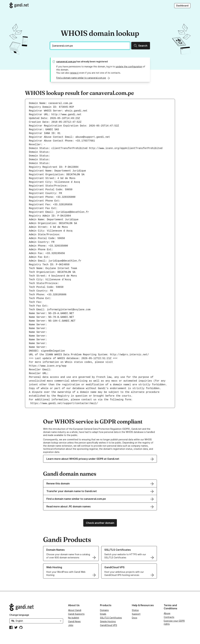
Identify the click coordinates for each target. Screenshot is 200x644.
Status (135, 610)
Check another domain (100, 523)
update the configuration (129, 67)
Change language (19, 615)
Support (136, 614)
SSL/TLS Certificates (111, 618)
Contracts (169, 617)
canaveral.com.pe (66, 62)
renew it (74, 73)
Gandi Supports (76, 614)
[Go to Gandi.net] (19, 5)
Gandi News (74, 621)
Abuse (167, 613)
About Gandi (75, 610)
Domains (104, 610)
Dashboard (182, 6)
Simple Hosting (108, 621)
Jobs (71, 625)
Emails (103, 614)
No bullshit (74, 618)
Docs (135, 618)
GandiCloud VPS (109, 625)
